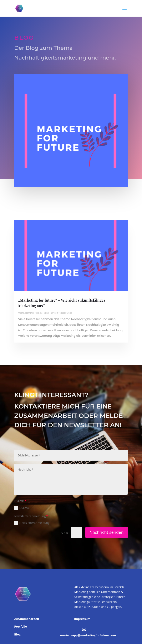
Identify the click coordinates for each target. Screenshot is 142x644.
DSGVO (22, 508)
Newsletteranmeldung (32, 523)
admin (29, 313)
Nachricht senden (107, 532)
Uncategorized (61, 313)
